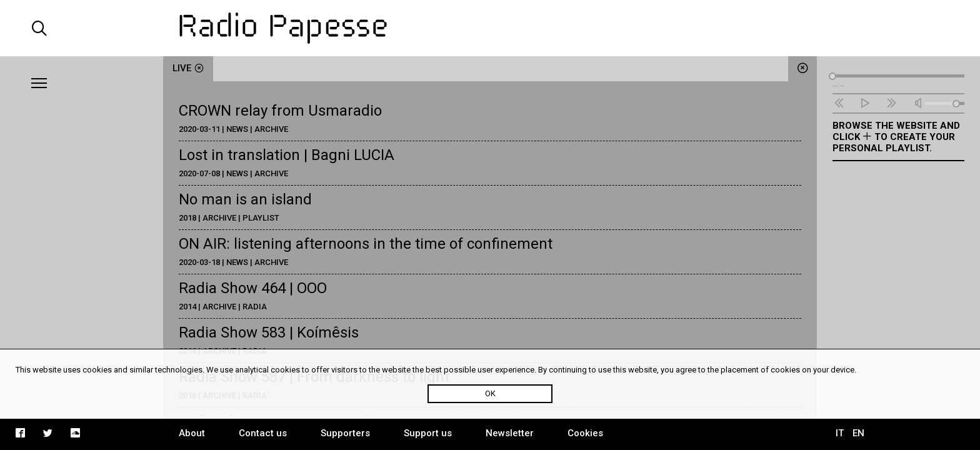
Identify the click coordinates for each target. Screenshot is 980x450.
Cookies (585, 433)
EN (858, 433)
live (188, 68)
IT (840, 433)
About (192, 433)
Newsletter (510, 433)
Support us (428, 433)
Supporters (345, 433)
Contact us (263, 433)
